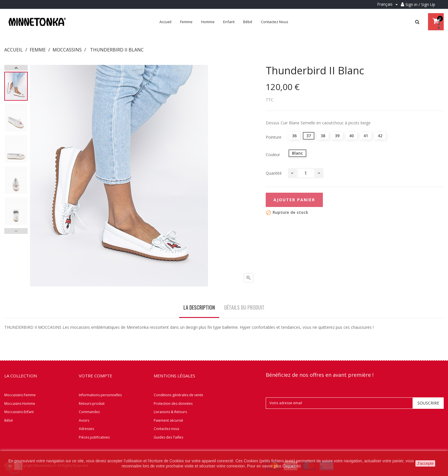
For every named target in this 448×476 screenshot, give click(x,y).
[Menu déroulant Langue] (388, 4)
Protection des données (173, 404)
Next (16, 68)
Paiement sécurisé (168, 420)
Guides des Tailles (168, 437)
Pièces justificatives (94, 437)
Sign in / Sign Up (420, 4)
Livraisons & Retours (170, 412)
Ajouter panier (294, 200)
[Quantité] (306, 173)
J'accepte (425, 463)
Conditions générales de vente (178, 395)
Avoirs (84, 420)
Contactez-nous (166, 429)
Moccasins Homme (20, 404)
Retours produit (92, 404)
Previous (16, 231)
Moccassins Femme (20, 395)
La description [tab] (199, 307)
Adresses (86, 429)
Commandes (89, 412)
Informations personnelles (100, 395)
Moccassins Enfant (19, 412)
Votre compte (96, 376)
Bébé (9, 420)
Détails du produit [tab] (244, 307)
